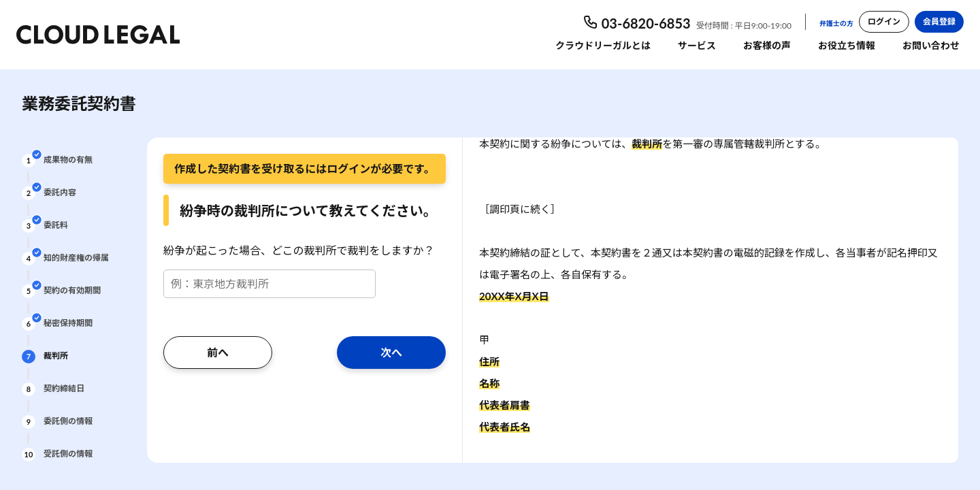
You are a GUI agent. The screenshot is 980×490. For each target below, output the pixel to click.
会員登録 (939, 21)
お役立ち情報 (847, 45)
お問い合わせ (931, 45)
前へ (218, 352)
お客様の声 (767, 45)
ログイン (884, 21)
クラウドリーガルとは (603, 45)
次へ (391, 352)
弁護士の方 (836, 23)
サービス (697, 45)
